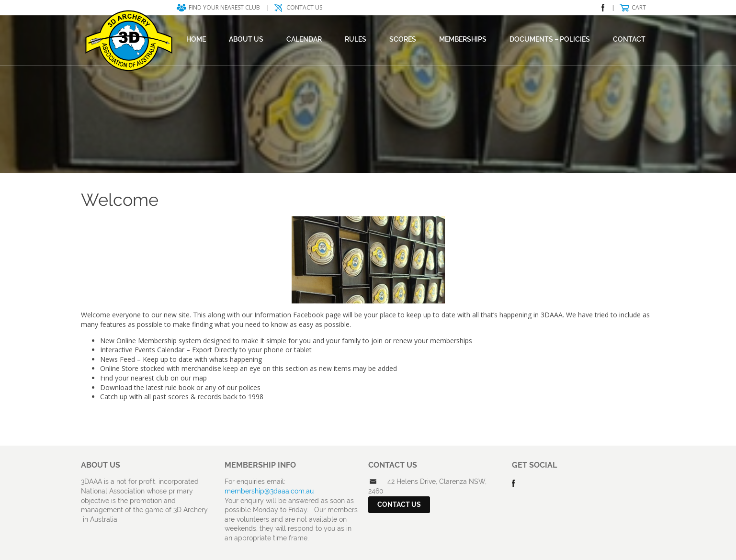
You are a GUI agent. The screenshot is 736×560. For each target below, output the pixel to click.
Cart (639, 7)
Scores (403, 39)
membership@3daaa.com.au (269, 491)
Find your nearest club (224, 7)
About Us (246, 39)
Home (196, 39)
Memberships (463, 39)
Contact (629, 39)
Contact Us (304, 7)
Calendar (304, 39)
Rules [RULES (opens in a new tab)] (356, 39)
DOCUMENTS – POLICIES (550, 39)
